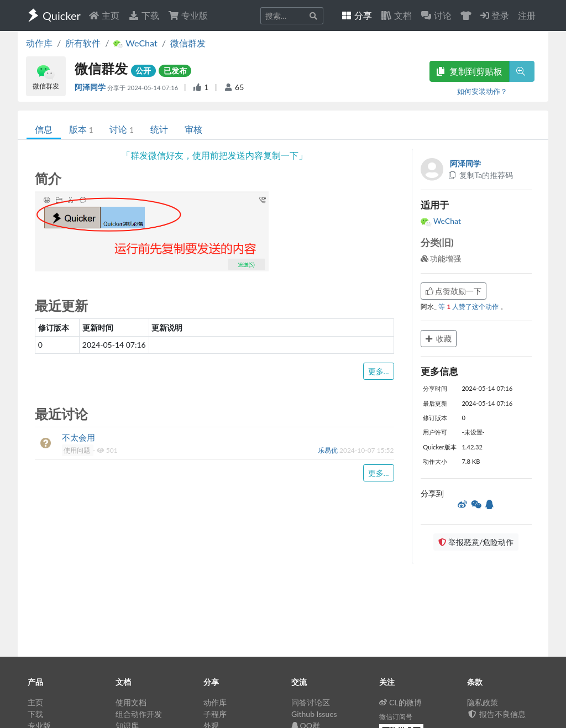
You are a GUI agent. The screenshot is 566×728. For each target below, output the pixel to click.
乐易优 (329, 450)
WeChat (441, 221)
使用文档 (131, 702)
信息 (44, 129)
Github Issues (314, 714)
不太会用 (78, 437)
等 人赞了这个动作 (469, 307)
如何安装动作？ (482, 91)
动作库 (39, 43)
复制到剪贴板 (469, 71)
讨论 (121, 129)
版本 (81, 129)
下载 (144, 15)
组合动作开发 (139, 714)
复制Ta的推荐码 (481, 175)
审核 (193, 129)
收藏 (439, 339)
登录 (495, 15)
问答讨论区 (311, 702)
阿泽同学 (91, 87)
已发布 (175, 70)
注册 (527, 15)
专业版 (188, 15)
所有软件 (83, 43)
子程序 (215, 714)
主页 (104, 15)
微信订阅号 (396, 717)
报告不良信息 (496, 714)
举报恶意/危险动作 (476, 542)
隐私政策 (483, 702)
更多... (379, 371)
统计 (159, 129)
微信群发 (188, 43)
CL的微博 (400, 702)
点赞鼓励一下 (454, 291)
